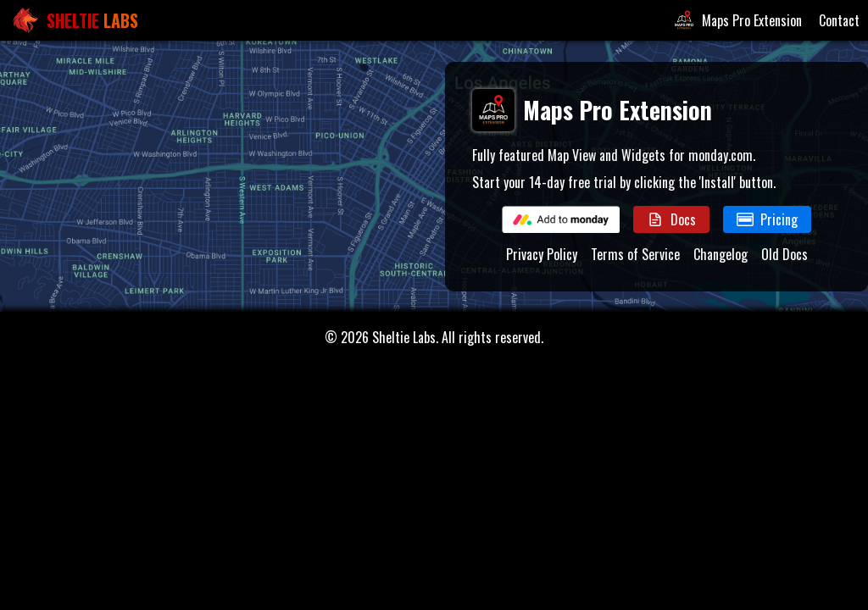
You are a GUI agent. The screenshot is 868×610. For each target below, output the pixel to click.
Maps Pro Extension (736, 20)
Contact (839, 20)
